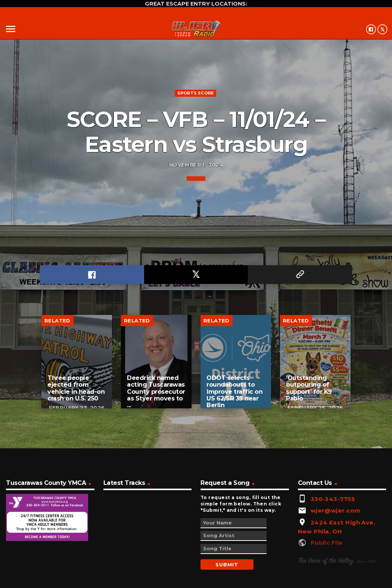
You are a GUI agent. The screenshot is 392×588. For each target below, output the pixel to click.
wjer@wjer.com (336, 510)
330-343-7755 (333, 499)
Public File (327, 543)
